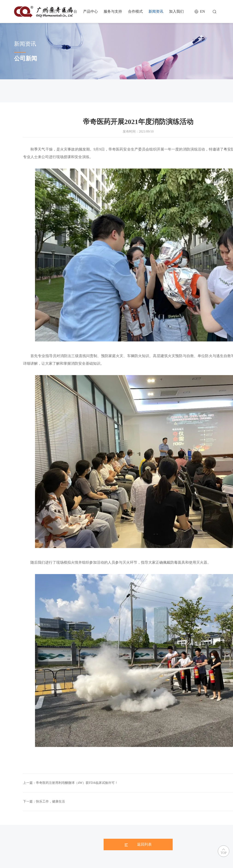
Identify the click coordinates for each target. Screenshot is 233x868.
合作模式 (135, 11)
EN (202, 11)
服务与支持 (113, 11)
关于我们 (49, 11)
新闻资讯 (156, 11)
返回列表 (138, 844)
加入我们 (176, 11)
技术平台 (70, 11)
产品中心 (90, 11)
